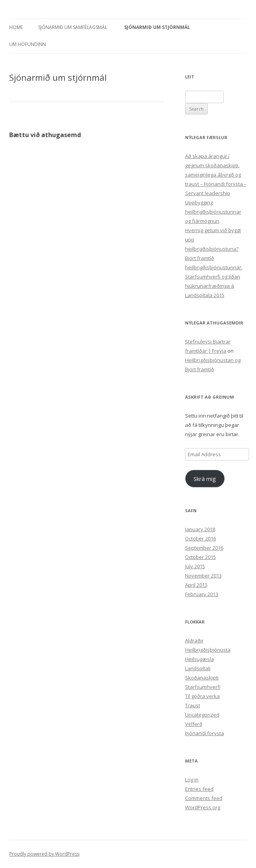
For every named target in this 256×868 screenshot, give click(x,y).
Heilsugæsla (200, 659)
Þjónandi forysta (205, 733)
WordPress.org (203, 807)
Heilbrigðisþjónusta (208, 650)
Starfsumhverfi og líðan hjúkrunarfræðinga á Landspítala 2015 (213, 286)
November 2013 (203, 576)
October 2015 (200, 557)
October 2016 (200, 538)
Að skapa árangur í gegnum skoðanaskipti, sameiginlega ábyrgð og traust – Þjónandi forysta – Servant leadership (216, 175)
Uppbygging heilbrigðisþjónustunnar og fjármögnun (213, 212)
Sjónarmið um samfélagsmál (73, 27)
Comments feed (204, 798)
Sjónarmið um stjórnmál (157, 27)
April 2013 (196, 585)
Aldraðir (194, 640)
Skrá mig (205, 479)
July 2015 (195, 566)
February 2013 (202, 594)
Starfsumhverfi (203, 687)
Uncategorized (202, 715)
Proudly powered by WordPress (44, 854)
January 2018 (200, 529)
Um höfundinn (28, 44)
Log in (192, 780)
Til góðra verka (202, 696)
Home (16, 27)
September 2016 (204, 548)
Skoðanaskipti (202, 678)
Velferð (194, 724)
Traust (193, 705)
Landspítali (198, 668)
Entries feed (199, 789)
